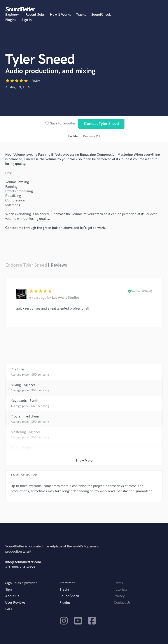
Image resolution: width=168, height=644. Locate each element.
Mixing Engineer (23, 385)
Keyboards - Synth (24, 401)
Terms (118, 583)
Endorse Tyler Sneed (26, 265)
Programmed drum (25, 417)
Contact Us (122, 603)
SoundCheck (101, 15)
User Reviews (15, 603)
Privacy (119, 596)
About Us (12, 596)
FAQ (9, 609)
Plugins (11, 20)
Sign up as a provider (21, 583)
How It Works (60, 15)
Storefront (67, 583)
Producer (18, 370)
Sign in (27, 20)
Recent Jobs (35, 15)
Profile (73, 136)
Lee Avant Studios (66, 298)
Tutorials (120, 590)
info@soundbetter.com (23, 562)
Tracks (81, 15)
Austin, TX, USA (17, 87)
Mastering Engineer (25, 432)
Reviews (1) (91, 136)
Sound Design (21, 448)
